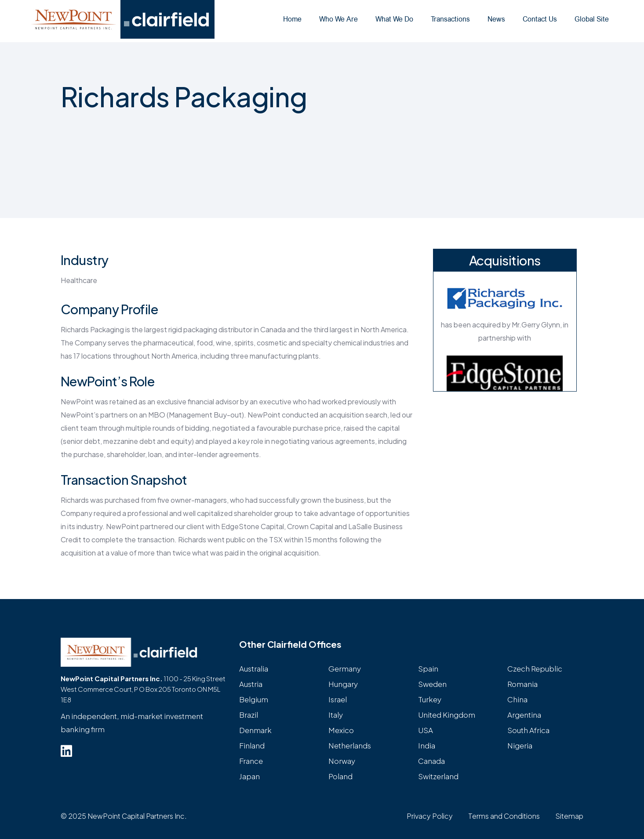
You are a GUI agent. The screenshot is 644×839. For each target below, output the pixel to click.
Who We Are (338, 19)
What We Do (394, 19)
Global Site (592, 19)
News (496, 19)
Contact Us (540, 19)
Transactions (450, 19)
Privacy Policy (430, 816)
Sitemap (569, 816)
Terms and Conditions (504, 816)
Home (292, 19)
